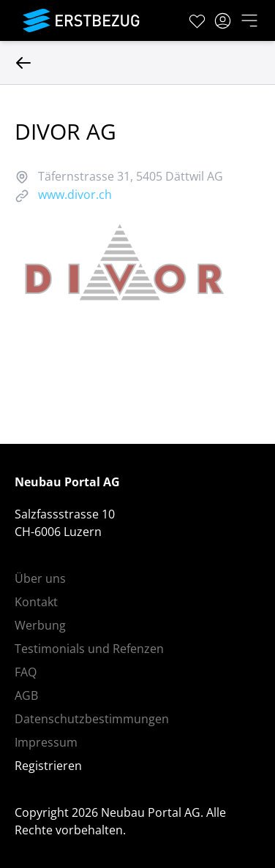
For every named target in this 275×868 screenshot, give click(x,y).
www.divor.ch (75, 195)
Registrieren (48, 766)
